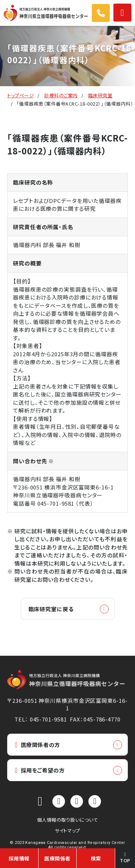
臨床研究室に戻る (51, 609)
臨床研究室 (100, 95)
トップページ (21, 95)
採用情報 (19, 858)
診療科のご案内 (61, 95)
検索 (96, 858)
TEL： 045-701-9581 (40, 719)
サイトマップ (67, 830)
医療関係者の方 (37, 745)
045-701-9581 (56, 503)
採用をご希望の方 (40, 770)
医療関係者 (57, 858)
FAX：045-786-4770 (95, 719)
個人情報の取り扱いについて (68, 820)
